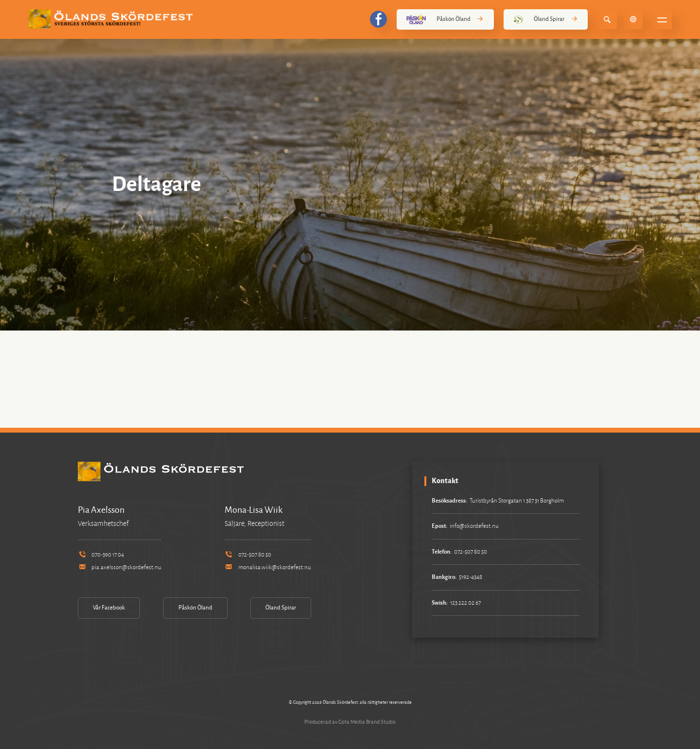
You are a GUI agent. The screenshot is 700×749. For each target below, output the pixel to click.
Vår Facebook (109, 608)
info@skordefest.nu (474, 526)
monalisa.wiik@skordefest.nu (268, 567)
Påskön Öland (445, 19)
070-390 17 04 (101, 555)
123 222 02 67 (465, 603)
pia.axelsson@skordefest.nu (120, 567)
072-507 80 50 (248, 555)
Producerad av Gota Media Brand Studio (350, 722)
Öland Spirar (546, 19)
